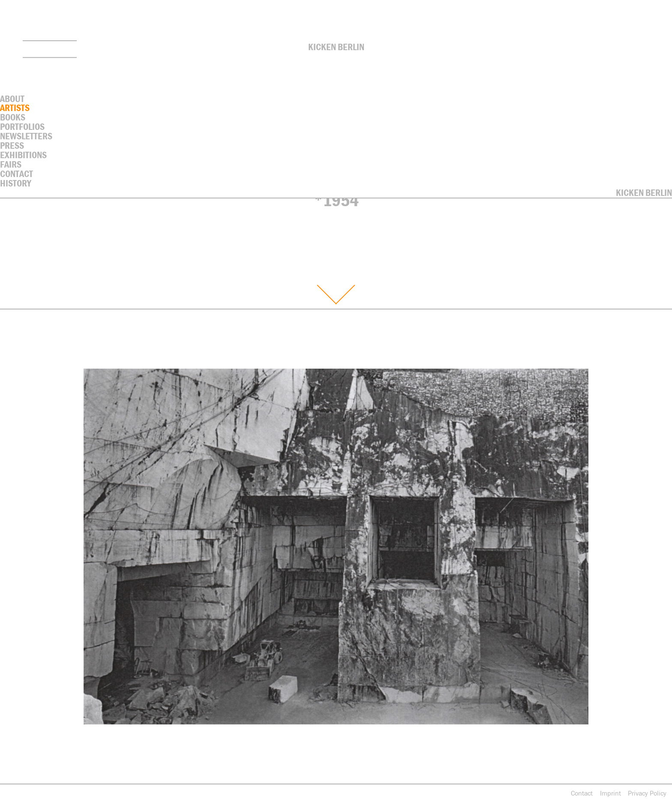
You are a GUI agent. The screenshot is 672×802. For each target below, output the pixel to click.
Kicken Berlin (336, 47)
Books (13, 117)
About (12, 99)
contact (16, 174)
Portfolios (22, 127)
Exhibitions (23, 155)
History (16, 183)
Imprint (610, 793)
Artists (15, 108)
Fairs (11, 164)
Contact (582, 793)
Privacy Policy (647, 793)
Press (12, 146)
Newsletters (26, 136)
